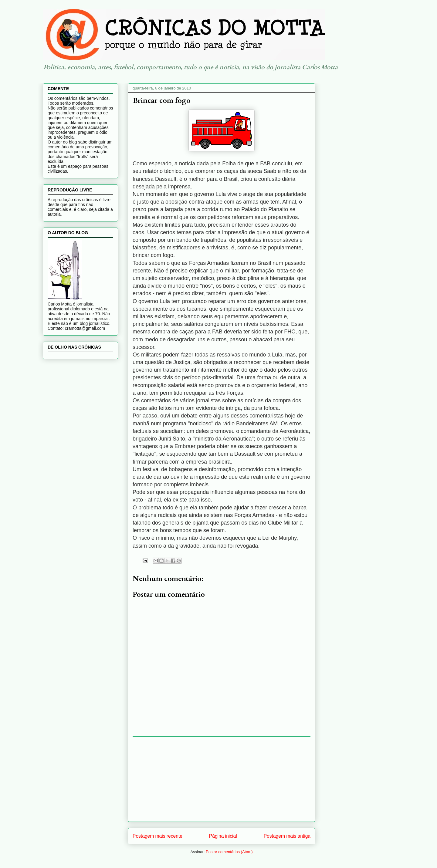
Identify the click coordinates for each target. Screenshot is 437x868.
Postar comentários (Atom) (229, 852)
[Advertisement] (222, 779)
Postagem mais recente (158, 836)
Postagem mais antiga (287, 836)
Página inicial (223, 836)
